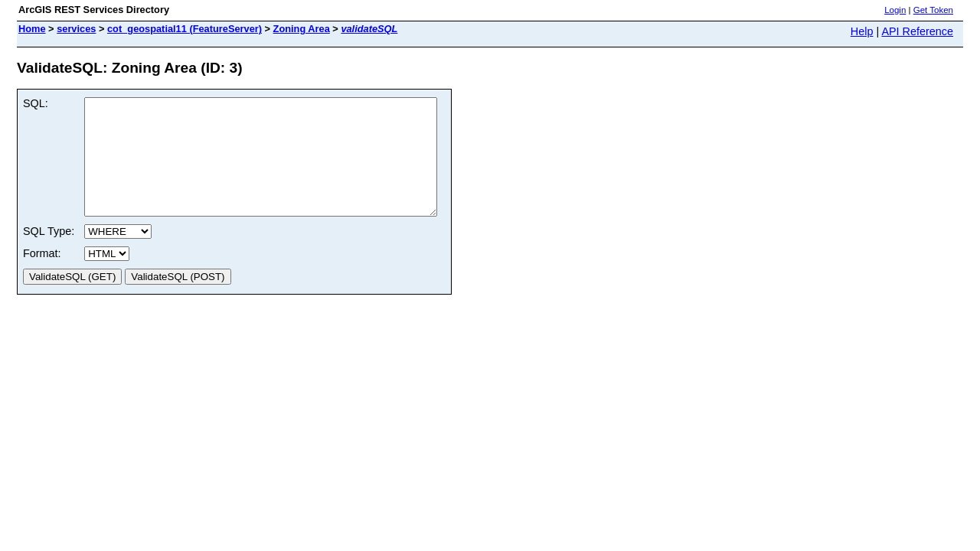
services (76, 29)
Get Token (933, 10)
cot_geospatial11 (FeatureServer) (185, 29)
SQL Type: (49, 254)
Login (895, 10)
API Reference (917, 31)
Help (862, 31)
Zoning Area (302, 29)
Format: (42, 276)
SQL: (36, 103)
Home (32, 29)
